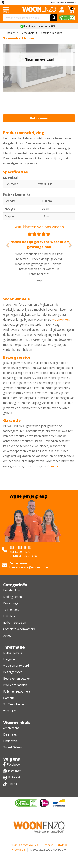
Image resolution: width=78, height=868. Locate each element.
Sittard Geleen (13, 747)
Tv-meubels (11, 610)
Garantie (53, 466)
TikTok (12, 784)
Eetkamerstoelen (15, 623)
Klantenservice (13, 653)
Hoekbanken (12, 590)
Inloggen (9, 659)
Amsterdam (11, 728)
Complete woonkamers (19, 629)
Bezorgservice (13, 672)
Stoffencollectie (14, 704)
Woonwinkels (16, 722)
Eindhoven (10, 741)
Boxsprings (11, 603)
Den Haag (10, 734)
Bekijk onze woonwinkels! (63, 2)
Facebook (14, 764)
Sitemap (63, 845)
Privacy (49, 845)
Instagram (15, 771)
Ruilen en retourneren (18, 691)
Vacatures (10, 711)
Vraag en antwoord (16, 666)
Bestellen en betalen (17, 678)
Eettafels (9, 616)
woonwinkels (61, 320)
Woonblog (19, 850)
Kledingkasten (12, 597)
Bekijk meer (39, 118)
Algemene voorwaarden (25, 845)
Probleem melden (15, 685)
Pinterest (14, 777)
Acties (7, 635)
